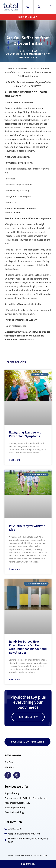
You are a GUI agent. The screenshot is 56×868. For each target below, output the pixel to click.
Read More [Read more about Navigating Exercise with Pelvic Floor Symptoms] (14, 460)
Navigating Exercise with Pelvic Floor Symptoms (26, 434)
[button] (50, 7)
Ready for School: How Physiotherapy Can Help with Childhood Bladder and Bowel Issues (28, 647)
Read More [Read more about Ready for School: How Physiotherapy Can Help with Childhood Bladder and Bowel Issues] (14, 679)
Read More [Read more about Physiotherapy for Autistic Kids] (14, 569)
